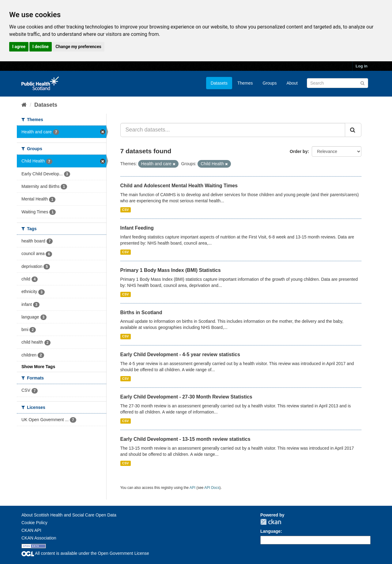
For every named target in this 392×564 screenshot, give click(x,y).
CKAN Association (39, 538)
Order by (299, 151)
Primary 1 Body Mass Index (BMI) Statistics (171, 270)
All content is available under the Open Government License (85, 553)
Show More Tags (38, 367)
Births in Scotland (141, 312)
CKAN (271, 522)
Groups (269, 83)
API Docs (212, 488)
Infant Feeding (137, 228)
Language (270, 531)
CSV (126, 210)
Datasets (219, 83)
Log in (362, 66)
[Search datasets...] (233, 130)
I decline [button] (41, 47)
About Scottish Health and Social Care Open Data (69, 515)
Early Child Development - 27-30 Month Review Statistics (186, 397)
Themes (245, 83)
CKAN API (31, 530)
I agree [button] (19, 47)
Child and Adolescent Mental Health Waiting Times (179, 186)
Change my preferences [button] (78, 47)
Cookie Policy (34, 523)
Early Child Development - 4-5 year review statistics (180, 354)
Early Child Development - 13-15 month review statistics (185, 439)
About (292, 83)
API (192, 488)
